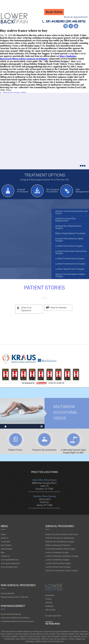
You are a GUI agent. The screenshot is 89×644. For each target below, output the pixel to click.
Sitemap (49, 603)
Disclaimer (50, 595)
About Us (5, 538)
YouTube (76, 26)
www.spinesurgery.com (10, 563)
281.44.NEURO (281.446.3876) (66, 21)
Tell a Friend (50, 610)
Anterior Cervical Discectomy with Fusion (72, 212)
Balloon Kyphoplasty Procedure (71, 233)
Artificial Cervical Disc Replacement (66, 220)
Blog (3, 552)
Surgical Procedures (23, 191)
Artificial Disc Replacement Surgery (68, 227)
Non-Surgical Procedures (18, 585)
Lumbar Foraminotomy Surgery (70, 264)
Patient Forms (15, 450)
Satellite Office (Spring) (45, 496)
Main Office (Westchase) (45, 480)
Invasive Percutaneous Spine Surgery (69, 240)
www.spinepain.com (9, 567)
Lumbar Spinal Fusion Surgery (70, 269)
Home (3, 534)
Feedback (49, 606)
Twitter (66, 26)
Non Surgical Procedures (53, 191)
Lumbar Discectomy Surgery (69, 246)
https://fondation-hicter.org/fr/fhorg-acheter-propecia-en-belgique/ (38, 57)
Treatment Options (45, 175)
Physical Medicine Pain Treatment (15, 597)
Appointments (7, 549)
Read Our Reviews (59, 308)
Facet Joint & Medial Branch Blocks (15, 618)
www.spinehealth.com (10, 560)
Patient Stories (44, 288)
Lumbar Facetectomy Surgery (70, 259)
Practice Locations (45, 472)
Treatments (6, 542)
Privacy (48, 599)
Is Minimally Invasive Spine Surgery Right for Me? (73, 451)
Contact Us (5, 556)
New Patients (6, 545)
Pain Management (82, 191)
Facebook (71, 26)
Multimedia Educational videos (22, 413)
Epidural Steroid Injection (11, 614)
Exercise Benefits (8, 593)
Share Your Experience (26, 309)
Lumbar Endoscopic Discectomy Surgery (71, 252)
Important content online (15, 93)
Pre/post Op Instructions (44, 450)
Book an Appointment (76, 17)
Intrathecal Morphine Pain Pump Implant (17, 621)
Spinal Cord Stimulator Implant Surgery (70, 275)
